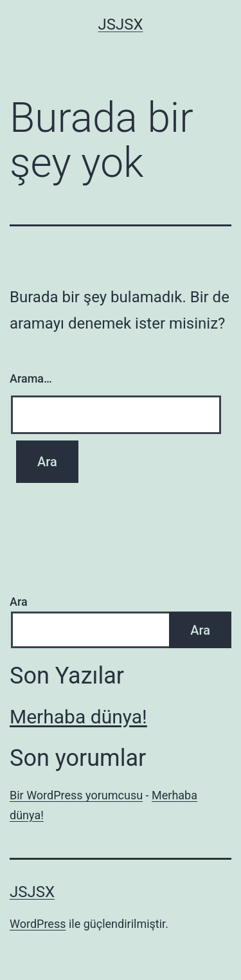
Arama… (31, 378)
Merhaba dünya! (78, 717)
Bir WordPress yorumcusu (76, 795)
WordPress (38, 924)
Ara (19, 602)
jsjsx (120, 24)
